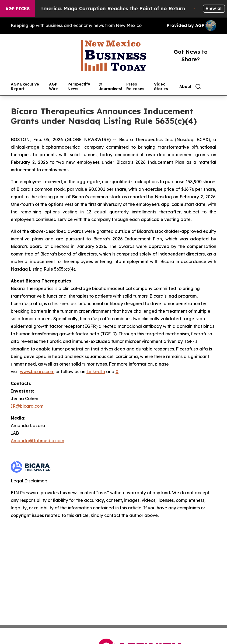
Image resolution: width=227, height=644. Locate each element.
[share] (212, 87)
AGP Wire (53, 87)
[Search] (198, 87)
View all (214, 8)
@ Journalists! (110, 87)
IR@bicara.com (27, 406)
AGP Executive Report (25, 87)
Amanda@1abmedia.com (37, 441)
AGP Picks (18, 9)
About (185, 87)
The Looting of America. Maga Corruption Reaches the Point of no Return (98, 8)
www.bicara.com (37, 372)
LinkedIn (96, 372)
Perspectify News (79, 87)
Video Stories (161, 87)
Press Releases (135, 87)
